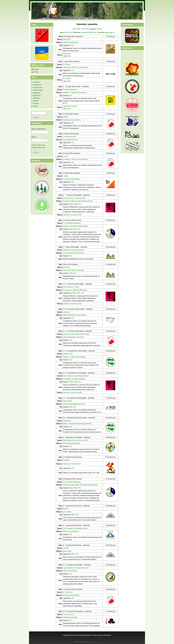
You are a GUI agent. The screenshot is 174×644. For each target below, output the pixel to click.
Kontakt (36, 103)
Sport (62, 32)
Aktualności (37, 85)
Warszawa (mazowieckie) (72, 120)
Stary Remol (67, 401)
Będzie (93, 29)
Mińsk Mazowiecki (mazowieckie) (75, 315)
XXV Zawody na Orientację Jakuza (75, 528)
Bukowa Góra (68, 354)
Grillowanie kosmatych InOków (74, 250)
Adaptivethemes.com (94, 642)
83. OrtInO (67, 64)
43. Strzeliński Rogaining (72, 223)
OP (114, 32)
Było (88, 29)
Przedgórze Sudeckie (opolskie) (74, 379)
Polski (35, 72)
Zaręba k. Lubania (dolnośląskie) (74, 357)
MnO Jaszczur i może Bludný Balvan (76, 376)
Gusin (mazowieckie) (70, 140)
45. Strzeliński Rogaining (72, 482)
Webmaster (108, 635)
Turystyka (101, 32)
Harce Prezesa (68, 614)
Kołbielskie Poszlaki (70, 106)
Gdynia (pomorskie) (70, 571)
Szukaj (99, 29)
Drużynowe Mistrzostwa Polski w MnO (76, 334)
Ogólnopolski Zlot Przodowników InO (76, 568)
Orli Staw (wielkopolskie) (72, 179)
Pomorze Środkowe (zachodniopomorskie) (78, 201)
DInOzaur (66, 267)
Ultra (95, 32)
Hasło (34, 137)
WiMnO (66, 117)
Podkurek (66, 460)
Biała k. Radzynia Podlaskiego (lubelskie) (77, 424)
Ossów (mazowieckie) (71, 42)
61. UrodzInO (68, 592)
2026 (83, 29)
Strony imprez (38, 90)
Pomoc (36, 106)
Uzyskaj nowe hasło (38, 147)
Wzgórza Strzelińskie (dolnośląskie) (75, 226)
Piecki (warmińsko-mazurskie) (74, 253)
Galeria (36, 101)
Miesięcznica (38, 87)
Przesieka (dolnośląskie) (72, 443)
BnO (66, 32)
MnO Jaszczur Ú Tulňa (71, 287)
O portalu (36, 82)
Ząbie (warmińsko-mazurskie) (73, 337)
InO (107, 32)
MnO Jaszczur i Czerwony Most (74, 198)
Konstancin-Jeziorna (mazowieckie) (75, 159)
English (35, 69)
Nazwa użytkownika (39, 129)
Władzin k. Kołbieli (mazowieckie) (75, 92)
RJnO (70, 32)
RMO (91, 32)
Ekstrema (77, 32)
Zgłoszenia (67, 56)
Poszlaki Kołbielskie (70, 90)
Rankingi (36, 98)
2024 (74, 29)
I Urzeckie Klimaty (69, 137)
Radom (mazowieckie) (71, 531)
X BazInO (66, 312)
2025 (79, 29)
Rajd (83, 32)
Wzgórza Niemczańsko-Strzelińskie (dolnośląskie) (80, 485)
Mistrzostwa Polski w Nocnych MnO (76, 440)
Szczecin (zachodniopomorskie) (74, 404)
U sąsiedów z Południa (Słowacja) (75, 290)
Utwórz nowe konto (38, 145)
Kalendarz (37, 93)
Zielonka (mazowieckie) (71, 595)
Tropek (65, 176)
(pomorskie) (67, 512)
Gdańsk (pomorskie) (70, 617)
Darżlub (66, 509)
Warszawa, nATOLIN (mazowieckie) (76, 67)
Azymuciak (67, 421)
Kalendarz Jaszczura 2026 (72, 215)
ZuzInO (66, 156)
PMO (87, 32)
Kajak (110, 32)
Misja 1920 (67, 39)
